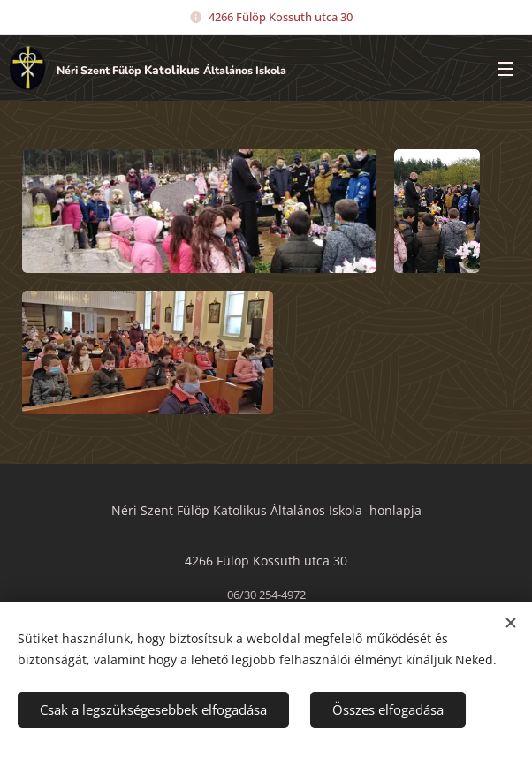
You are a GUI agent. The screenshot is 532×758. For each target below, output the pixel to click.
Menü (505, 69)
